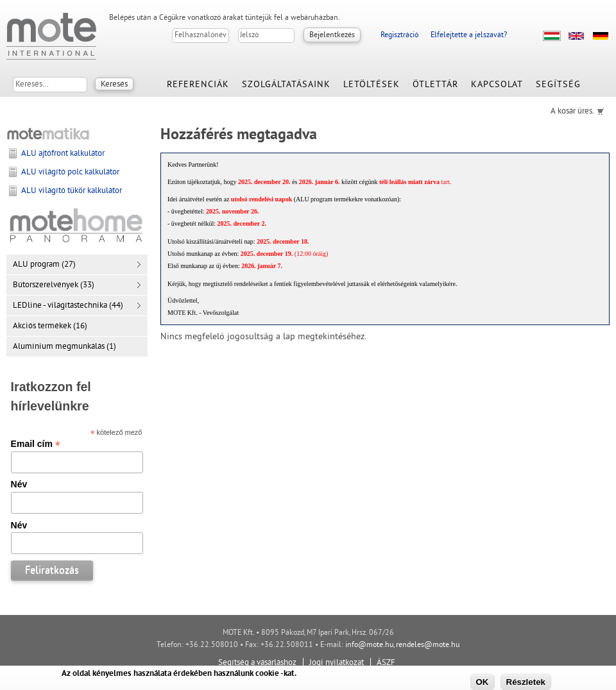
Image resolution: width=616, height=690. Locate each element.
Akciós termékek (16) (50, 326)
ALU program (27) (44, 265)
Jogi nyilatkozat (337, 663)
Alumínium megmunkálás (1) (64, 347)
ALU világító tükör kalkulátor (72, 191)
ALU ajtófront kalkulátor (63, 154)
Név (19, 484)
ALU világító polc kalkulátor (70, 172)
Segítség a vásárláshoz (257, 663)
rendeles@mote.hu (428, 645)
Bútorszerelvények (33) (54, 285)
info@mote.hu (369, 645)
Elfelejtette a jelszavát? (469, 36)
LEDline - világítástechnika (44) (68, 306)
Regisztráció (399, 36)
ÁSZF (386, 663)
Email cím (36, 444)
